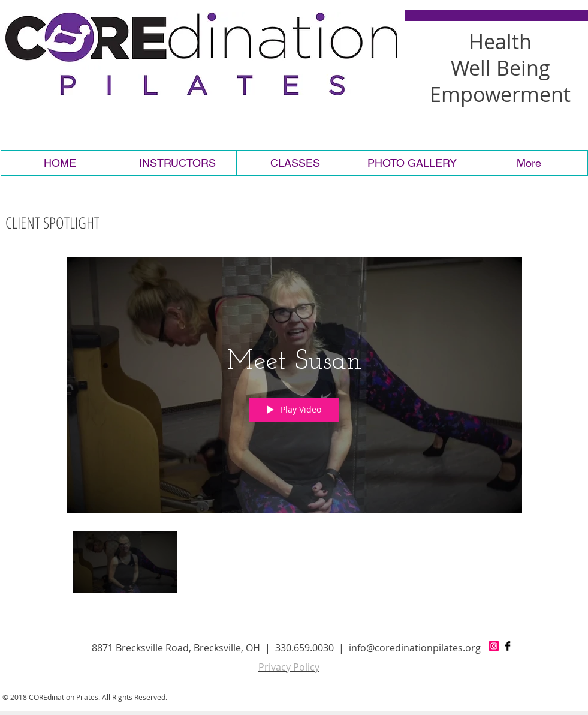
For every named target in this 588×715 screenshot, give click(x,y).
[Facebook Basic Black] (508, 646)
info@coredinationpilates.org (415, 648)
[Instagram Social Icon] (494, 646)
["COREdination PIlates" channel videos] (294, 565)
